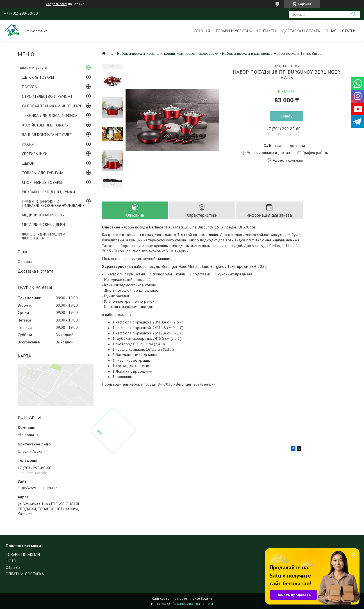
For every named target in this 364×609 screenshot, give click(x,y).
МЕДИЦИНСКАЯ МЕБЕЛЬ (43, 215)
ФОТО (11, 561)
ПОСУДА (29, 87)
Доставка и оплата (301, 31)
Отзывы (25, 262)
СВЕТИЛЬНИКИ (35, 154)
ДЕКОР (28, 163)
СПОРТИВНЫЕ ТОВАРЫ (42, 182)
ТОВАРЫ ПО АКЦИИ (23, 554)
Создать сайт (56, 4)
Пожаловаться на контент (193, 604)
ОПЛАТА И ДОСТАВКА (25, 574)
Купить (286, 116)
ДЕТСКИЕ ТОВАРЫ (38, 77)
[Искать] (353, 14)
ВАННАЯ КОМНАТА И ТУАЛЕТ (47, 135)
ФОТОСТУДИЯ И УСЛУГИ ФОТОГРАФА (44, 236)
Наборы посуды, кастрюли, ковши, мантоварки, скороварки (168, 53)
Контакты (266, 31)
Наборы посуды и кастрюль (246, 53)
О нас (331, 31)
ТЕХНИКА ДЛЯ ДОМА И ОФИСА (50, 116)
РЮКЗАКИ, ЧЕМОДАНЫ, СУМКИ (48, 192)
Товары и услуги (232, 31)
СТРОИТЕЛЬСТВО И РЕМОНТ (47, 96)
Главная (202, 31)
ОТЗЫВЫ (13, 567)
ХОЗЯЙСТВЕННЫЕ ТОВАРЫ (45, 125)
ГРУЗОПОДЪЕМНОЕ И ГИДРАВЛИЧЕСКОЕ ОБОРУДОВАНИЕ (53, 203)
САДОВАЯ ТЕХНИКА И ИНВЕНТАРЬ (52, 106)
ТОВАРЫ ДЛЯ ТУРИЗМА (43, 173)
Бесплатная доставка (287, 146)
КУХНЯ (28, 144)
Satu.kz (206, 598)
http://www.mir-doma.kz (37, 488)
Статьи (349, 31)
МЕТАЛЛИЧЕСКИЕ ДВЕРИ (43, 225)
